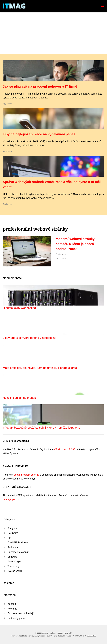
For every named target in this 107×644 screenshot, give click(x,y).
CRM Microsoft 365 (65, 449)
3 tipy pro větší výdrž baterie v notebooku (29, 338)
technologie (7, 151)
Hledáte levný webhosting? (20, 308)
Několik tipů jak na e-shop (19, 398)
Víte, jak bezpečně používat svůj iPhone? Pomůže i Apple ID (42, 428)
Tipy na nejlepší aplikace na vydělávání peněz (39, 134)
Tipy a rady (7, 104)
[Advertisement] (53, 33)
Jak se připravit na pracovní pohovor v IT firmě (40, 86)
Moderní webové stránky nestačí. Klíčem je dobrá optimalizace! (75, 244)
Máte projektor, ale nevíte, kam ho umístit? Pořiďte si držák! (41, 368)
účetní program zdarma (26, 475)
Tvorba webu (8, 204)
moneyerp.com (11, 499)
